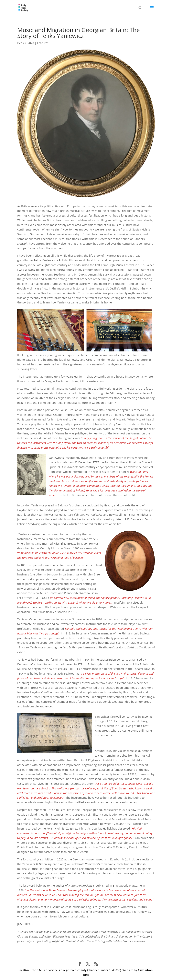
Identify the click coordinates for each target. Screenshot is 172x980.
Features (43, 43)
